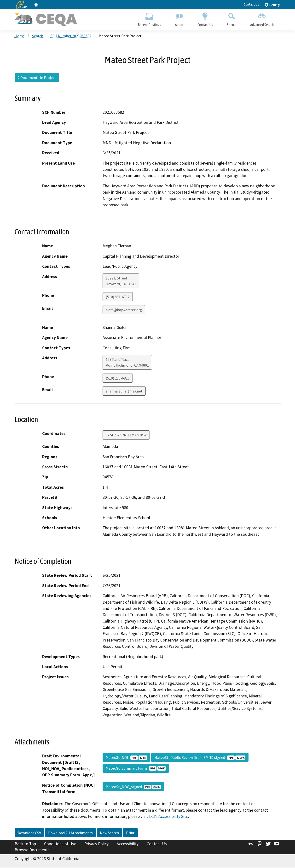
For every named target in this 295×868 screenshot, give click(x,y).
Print (130, 833)
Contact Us (251, 4)
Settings (272, 5)
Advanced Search (262, 19)
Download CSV (29, 833)
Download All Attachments (70, 833)
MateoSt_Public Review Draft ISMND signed (200, 758)
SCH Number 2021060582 (71, 36)
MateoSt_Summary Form (136, 769)
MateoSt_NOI (126, 758)
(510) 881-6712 (118, 297)
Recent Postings (149, 19)
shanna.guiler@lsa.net (124, 392)
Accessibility (128, 844)
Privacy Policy (96, 844)
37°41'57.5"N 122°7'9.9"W (126, 435)
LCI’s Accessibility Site (169, 817)
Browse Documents (32, 850)
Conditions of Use (60, 844)
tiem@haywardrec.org (124, 310)
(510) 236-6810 (118, 379)
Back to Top (25, 844)
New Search (109, 833)
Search (232, 19)
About (179, 19)
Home (20, 36)
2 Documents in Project (37, 78)
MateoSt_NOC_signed (133, 787)
